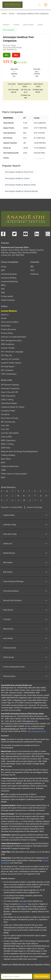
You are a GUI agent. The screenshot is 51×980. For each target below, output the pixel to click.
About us (5, 315)
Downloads (6, 326)
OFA (3, 289)
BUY (7, 55)
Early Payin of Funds (10, 418)
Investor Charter (8, 348)
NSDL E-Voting (7, 444)
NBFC (3, 285)
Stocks (12, 14)
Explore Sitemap (35, 507)
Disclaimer (5, 414)
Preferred (34, 274)
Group (4, 267)
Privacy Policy (7, 333)
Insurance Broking (9, 278)
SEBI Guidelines (8, 344)
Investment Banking (9, 281)
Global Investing (8, 300)
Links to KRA (6, 437)
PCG (32, 270)
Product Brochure (8, 329)
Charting (16, 25)
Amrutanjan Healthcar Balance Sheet (20, 185)
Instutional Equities (9, 274)
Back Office (6, 459)
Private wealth (7, 296)
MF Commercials (8, 422)
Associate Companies (10, 388)
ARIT (3, 270)
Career (4, 318)
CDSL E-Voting (7, 400)
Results (40, 25)
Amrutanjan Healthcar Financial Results (21, 191)
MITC (3, 463)
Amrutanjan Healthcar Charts (17, 178)
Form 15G (5, 426)
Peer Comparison (9, 30)
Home (4, 14)
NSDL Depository (8, 440)
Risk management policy (11, 340)
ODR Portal (6, 448)
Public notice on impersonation (14, 474)
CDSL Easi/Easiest (9, 374)
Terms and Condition (10, 322)
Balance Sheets (28, 25)
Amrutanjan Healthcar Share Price (19, 172)
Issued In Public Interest (11, 363)
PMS (3, 293)
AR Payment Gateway (10, 385)
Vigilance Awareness (10, 466)
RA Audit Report (8, 366)
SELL (16, 55)
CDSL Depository (8, 396)
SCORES (23, 904)
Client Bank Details (9, 403)
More (3, 477)
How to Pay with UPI (10, 392)
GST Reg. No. (7, 355)
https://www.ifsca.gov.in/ (37, 731)
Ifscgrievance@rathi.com (10, 729)
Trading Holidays (8, 455)
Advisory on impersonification (14, 337)
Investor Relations (9, 311)
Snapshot (6, 25)
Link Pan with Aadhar (10, 433)
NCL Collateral (7, 370)
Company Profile (8, 411)
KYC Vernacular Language (12, 352)
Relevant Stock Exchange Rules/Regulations (19, 451)
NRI (32, 267)
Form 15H (5, 429)
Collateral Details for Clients (13, 407)
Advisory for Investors (10, 359)
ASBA (3, 470)
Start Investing (42, 976)
